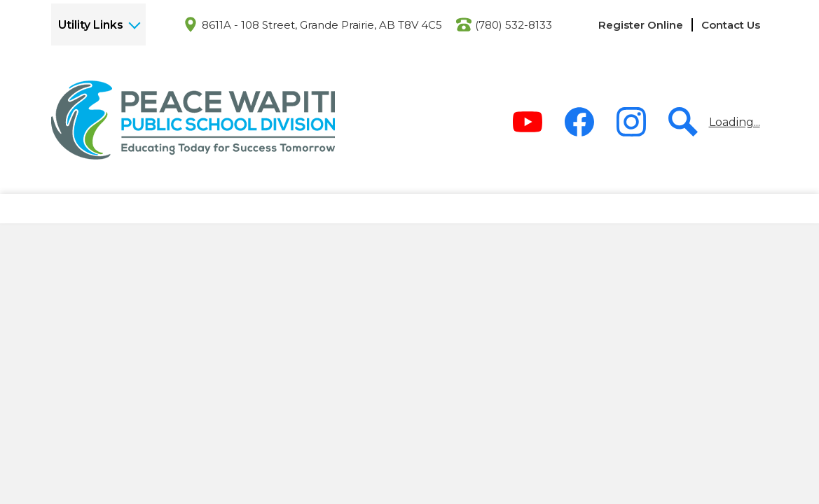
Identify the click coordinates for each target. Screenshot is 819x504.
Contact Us (731, 25)
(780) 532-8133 (514, 25)
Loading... (735, 122)
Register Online (641, 25)
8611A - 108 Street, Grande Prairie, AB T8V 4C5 (322, 25)
